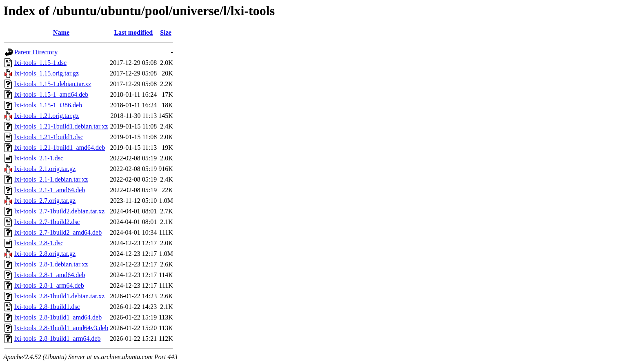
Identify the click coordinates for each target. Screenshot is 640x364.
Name (61, 32)
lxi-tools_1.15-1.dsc (40, 63)
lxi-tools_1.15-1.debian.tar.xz (53, 84)
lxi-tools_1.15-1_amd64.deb (51, 94)
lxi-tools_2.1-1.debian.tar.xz (51, 179)
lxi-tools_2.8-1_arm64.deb (49, 285)
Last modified (133, 32)
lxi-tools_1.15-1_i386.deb (48, 105)
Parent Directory (36, 52)
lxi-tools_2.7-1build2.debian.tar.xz (59, 211)
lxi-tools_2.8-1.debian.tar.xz (51, 264)
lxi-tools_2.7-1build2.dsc (47, 222)
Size (166, 32)
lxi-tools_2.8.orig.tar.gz (45, 254)
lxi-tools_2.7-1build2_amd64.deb (58, 232)
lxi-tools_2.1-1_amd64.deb (50, 190)
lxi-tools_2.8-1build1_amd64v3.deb (61, 328)
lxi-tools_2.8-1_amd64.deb (50, 275)
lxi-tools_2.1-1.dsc (39, 158)
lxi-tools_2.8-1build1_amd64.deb (58, 317)
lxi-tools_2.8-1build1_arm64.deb (58, 338)
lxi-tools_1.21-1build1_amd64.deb (60, 148)
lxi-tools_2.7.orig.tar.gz (45, 201)
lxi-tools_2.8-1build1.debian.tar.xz (59, 296)
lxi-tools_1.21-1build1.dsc (49, 137)
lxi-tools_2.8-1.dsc (39, 243)
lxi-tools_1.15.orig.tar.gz (47, 73)
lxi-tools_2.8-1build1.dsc (47, 307)
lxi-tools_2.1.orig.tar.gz (45, 169)
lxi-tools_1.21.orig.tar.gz (47, 116)
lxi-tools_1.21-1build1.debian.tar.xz (61, 126)
